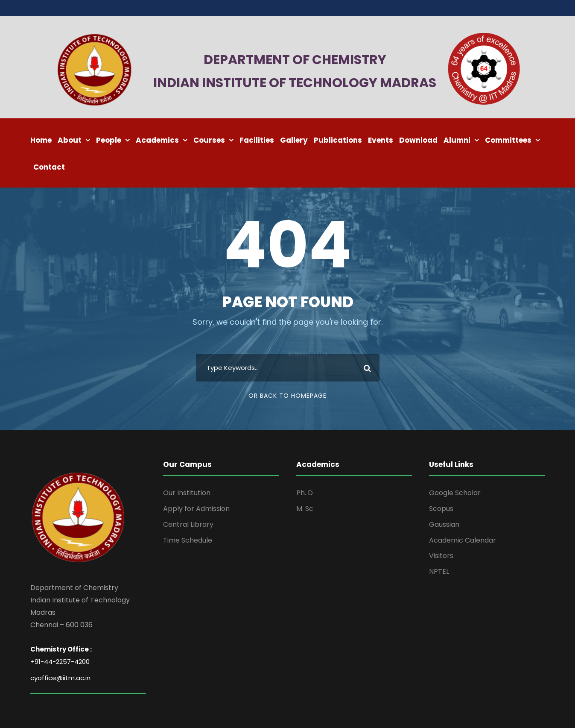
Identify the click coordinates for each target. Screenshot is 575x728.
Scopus (441, 509)
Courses (209, 140)
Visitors (441, 556)
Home (41, 140)
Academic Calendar (463, 540)
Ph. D (305, 493)
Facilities (257, 140)
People (109, 140)
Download (418, 140)
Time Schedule (188, 540)
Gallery (294, 140)
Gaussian (444, 524)
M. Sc (305, 509)
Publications (338, 140)
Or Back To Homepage (287, 396)
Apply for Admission (196, 509)
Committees (508, 140)
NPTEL (439, 571)
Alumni (457, 140)
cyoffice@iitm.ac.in (60, 678)
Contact (49, 167)
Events (381, 140)
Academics (157, 140)
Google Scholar (455, 493)
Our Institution (187, 493)
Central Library (188, 524)
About (70, 140)
